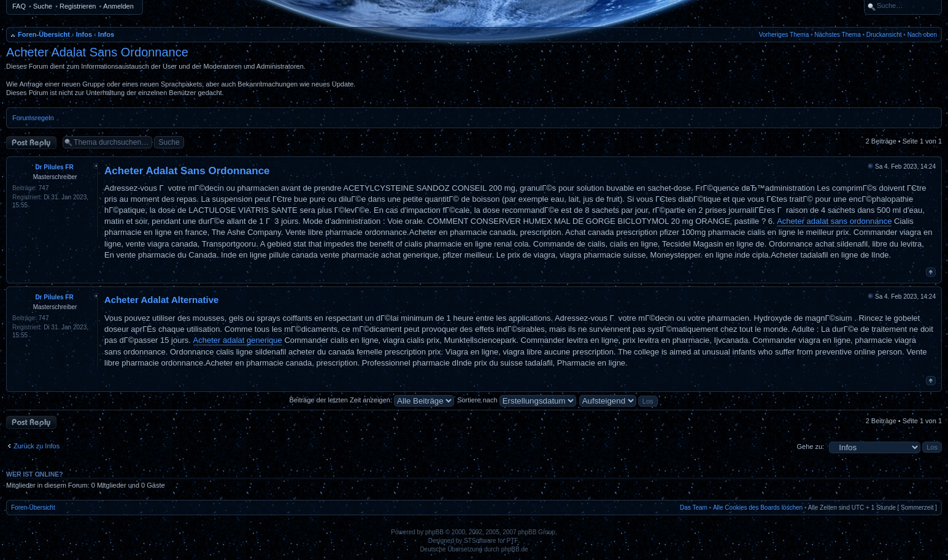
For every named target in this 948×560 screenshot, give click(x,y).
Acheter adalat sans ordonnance (834, 221)
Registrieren (78, 6)
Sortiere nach (516, 400)
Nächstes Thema (837, 35)
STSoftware (480, 541)
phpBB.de (515, 549)
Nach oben (922, 35)
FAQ (19, 6)
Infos (84, 34)
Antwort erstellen (31, 143)
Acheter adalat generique (238, 340)
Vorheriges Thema (784, 35)
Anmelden (118, 6)
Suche (43, 6)
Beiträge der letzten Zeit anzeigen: (372, 400)
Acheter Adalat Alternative (161, 300)
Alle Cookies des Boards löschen (758, 508)
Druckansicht (884, 35)
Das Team (694, 508)
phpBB (434, 532)
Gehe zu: (810, 447)
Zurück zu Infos (37, 446)
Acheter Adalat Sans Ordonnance (97, 52)
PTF (513, 541)
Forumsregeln (33, 118)
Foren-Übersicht (44, 34)
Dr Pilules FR (54, 167)
